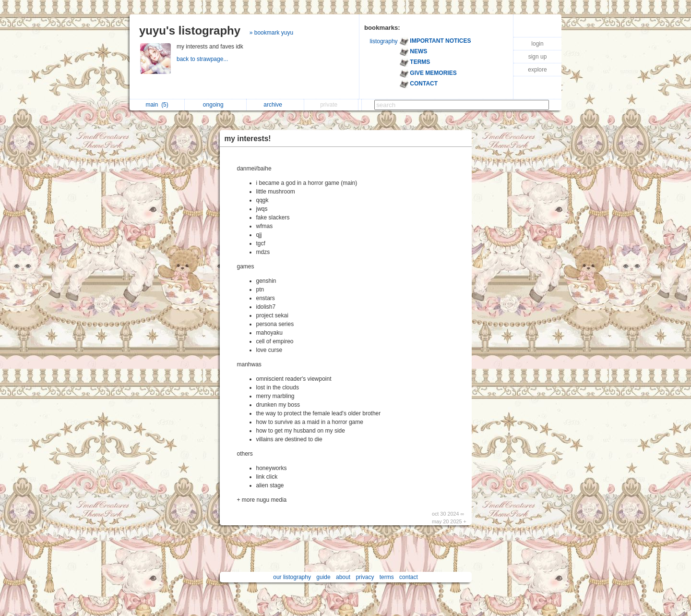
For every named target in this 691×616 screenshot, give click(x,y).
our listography (292, 577)
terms (387, 577)
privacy (365, 577)
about (343, 577)
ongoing (216, 105)
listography (384, 41)
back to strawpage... (203, 59)
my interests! (248, 139)
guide (323, 577)
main (157, 105)
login (537, 44)
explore (537, 70)
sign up (538, 57)
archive (275, 105)
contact (409, 577)
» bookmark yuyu (271, 33)
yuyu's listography (190, 30)
